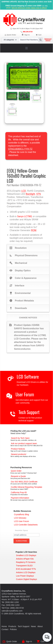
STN (39, 194)
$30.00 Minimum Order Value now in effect (29, 8)
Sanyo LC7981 (25, 216)
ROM (34, 230)
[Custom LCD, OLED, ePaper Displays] (27, 579)
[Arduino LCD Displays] (26, 572)
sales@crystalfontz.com (12, 611)
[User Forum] (21, 521)
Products (12, 626)
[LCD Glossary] (20, 518)
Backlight (30, 194)
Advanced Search (48, 40)
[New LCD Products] (19, 454)
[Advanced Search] (20, 438)
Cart (40, 35)
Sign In (27, 35)
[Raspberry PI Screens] (26, 562)
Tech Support (29, 412)
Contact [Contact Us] (5, 629)
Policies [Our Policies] (13, 629)
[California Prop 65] (19, 492)
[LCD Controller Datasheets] (26, 525)
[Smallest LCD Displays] (26, 555)
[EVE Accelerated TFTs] (26, 569)
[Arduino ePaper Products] (25, 559)
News (33, 626)
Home (4, 626)
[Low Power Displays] (25, 576)
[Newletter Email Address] (26, 535)
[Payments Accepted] (20, 498)
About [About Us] (40, 626)
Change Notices (28, 318)
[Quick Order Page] (16, 471)
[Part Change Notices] (18, 449)
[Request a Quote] (18, 476)
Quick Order (10, 35)
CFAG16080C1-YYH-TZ (20, 149)
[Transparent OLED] (24, 566)
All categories (10, 40)
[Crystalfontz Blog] (21, 514)
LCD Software (28, 376)
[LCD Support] (24, 443)
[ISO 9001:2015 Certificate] (24, 482)
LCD (24, 191)
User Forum (25, 394)
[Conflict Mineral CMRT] (27, 487)
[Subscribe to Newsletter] (21, 541)
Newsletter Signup (21, 530)
